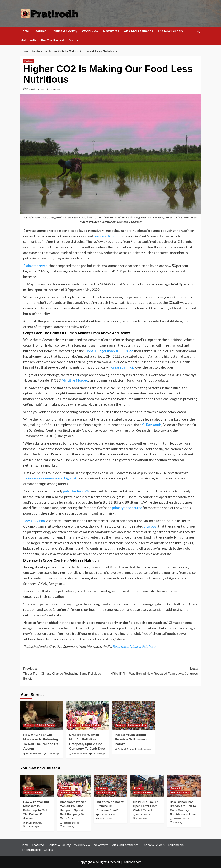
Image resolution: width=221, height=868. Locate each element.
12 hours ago (53, 754)
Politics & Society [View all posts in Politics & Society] (45, 725)
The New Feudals (170, 31)
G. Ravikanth (152, 425)
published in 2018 (76, 491)
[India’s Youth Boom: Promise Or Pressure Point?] (134, 715)
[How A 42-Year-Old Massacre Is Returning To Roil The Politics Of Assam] (42, 715)
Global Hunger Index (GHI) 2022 (109, 351)
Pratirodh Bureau (35, 89)
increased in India (122, 367)
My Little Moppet (75, 380)
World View (90, 31)
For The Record (53, 40)
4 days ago (141, 818)
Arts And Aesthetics (139, 31)
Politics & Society (64, 31)
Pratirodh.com (132, 862)
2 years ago (55, 89)
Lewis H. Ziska (34, 521)
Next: (154, 672)
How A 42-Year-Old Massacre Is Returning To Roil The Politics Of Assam (36, 810)
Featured (40, 31)
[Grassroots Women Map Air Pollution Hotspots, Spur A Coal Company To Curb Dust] (88, 715)
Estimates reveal (36, 266)
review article (104, 236)
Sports (74, 40)
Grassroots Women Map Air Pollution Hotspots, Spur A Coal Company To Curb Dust (73, 810)
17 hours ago (99, 754)
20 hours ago (144, 749)
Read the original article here (134, 646)
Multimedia (28, 40)
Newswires (111, 31)
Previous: (67, 674)
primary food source (127, 508)
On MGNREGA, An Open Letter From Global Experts (146, 806)
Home (25, 31)
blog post (151, 526)
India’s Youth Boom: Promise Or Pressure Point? (131, 739)
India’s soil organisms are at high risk (50, 478)
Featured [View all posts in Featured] (29, 61)
